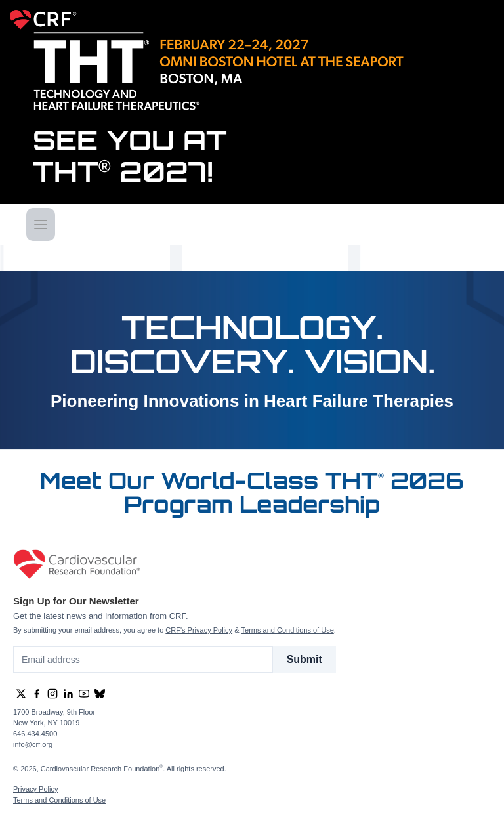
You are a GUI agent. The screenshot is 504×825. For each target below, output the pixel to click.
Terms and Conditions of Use (288, 630)
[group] (21, 694)
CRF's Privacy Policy (199, 630)
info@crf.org (33, 744)
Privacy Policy (35, 789)
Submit (304, 659)
